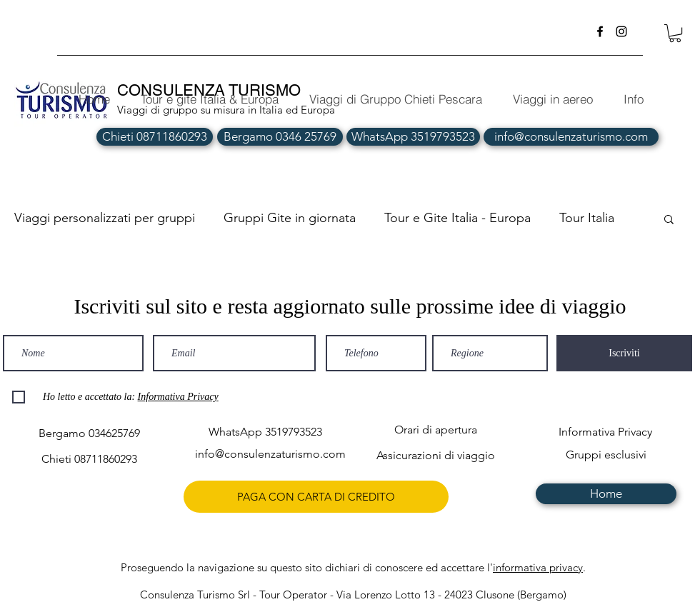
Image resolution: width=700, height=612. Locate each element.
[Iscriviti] (624, 353)
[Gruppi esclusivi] (606, 455)
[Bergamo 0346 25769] (280, 137)
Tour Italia (587, 218)
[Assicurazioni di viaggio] (435, 456)
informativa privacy (538, 567)
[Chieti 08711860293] (155, 137)
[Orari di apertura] (435, 430)
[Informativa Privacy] (605, 432)
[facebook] (600, 31)
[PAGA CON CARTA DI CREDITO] (316, 497)
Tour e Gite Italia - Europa (457, 218)
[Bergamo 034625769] (89, 434)
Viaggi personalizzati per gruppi (105, 218)
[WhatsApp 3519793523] (413, 137)
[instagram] (621, 31)
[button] (675, 33)
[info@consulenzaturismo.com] (571, 137)
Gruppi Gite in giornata (290, 218)
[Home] (606, 494)
